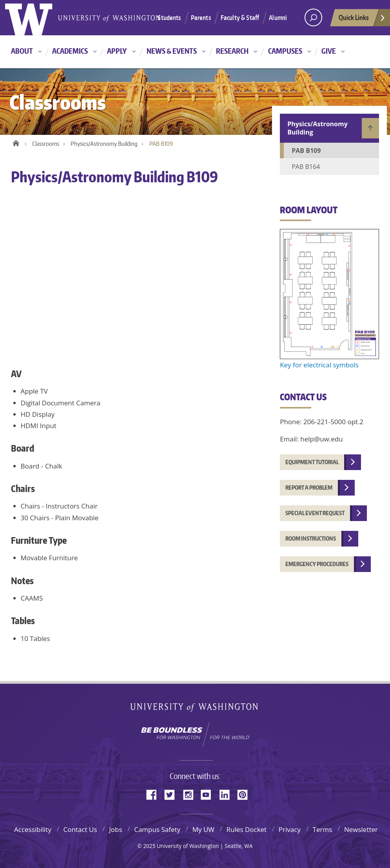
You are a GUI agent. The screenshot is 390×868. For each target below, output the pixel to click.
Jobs (115, 829)
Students (169, 18)
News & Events (172, 51)
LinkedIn (227, 794)
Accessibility (33, 829)
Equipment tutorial (312, 462)
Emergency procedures (317, 564)
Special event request (315, 513)
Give (329, 51)
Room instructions (311, 538)
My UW (203, 829)
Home (16, 142)
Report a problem (309, 488)
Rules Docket (247, 829)
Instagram (191, 794)
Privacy (290, 829)
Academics (70, 51)
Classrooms (46, 144)
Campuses (285, 51)
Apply (117, 51)
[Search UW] (313, 17)
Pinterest (245, 794)
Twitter (172, 794)
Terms (323, 829)
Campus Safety (157, 829)
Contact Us (80, 829)
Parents (201, 18)
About (22, 51)
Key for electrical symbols (319, 365)
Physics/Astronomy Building (104, 144)
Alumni (278, 18)
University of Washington (195, 709)
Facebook (154, 794)
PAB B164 (306, 167)
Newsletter (361, 829)
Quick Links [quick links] (362, 20)
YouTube (209, 794)
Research (232, 51)
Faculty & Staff (240, 18)
